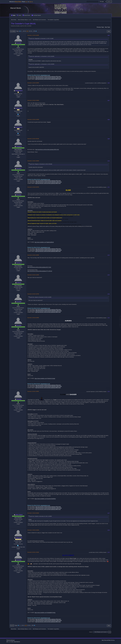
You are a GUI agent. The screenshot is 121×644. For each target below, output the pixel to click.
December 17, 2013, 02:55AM (33, 513)
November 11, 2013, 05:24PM (33, 35)
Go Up (12, 625)
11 (25, 31)
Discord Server (26, 15)
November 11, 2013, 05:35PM (33, 83)
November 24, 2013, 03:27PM (33, 294)
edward (19, 283)
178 (34, 31)
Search (19, 15)
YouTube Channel (36, 15)
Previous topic (100, 27)
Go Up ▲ (113, 640)
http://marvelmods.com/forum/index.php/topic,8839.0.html (48, 79)
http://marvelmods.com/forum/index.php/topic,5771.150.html (40, 271)
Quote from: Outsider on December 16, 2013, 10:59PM (41, 516)
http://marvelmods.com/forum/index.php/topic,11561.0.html (49, 78)
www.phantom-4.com (45, 75)
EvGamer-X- (19, 108)
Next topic (108, 27)
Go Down (13, 31)
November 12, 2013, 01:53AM (33, 119)
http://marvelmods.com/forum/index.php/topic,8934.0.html (47, 150)
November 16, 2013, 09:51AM (33, 139)
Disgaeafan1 (19, 91)
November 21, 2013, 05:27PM (33, 187)
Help (103, 640)
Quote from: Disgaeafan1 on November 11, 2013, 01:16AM (42, 38)
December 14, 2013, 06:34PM (33, 318)
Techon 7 (19, 263)
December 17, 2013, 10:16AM (33, 530)
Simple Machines (17, 642)
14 (31, 31)
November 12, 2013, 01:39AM (33, 100)
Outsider (19, 43)
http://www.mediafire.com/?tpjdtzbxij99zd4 (44, 242)
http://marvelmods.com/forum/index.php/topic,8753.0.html (48, 77)
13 (30, 31)
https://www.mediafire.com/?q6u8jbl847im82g (45, 613)
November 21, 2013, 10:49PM (33, 255)
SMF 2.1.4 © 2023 (10, 642)
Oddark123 (19, 538)
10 (24, 31)
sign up (31, 2)
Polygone (19, 146)
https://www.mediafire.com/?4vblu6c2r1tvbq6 (45, 378)
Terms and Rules (107, 640)
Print (109, 31)
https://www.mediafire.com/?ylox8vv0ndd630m (45, 499)
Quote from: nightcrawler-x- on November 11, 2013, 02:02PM (42, 56)
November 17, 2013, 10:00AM (33, 161)
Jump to (91, 632)
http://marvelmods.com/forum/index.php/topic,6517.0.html (39, 267)
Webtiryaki (13, 640)
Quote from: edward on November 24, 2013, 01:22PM (40, 297)
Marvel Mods (16, 8)
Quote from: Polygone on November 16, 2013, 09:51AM (41, 164)
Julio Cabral (19, 515)
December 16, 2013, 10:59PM (33, 391)
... (23, 31)
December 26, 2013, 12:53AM (33, 552)
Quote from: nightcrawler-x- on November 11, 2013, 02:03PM (42, 64)
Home (13, 15)
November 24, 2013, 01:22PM (33, 275)
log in (26, 2)
